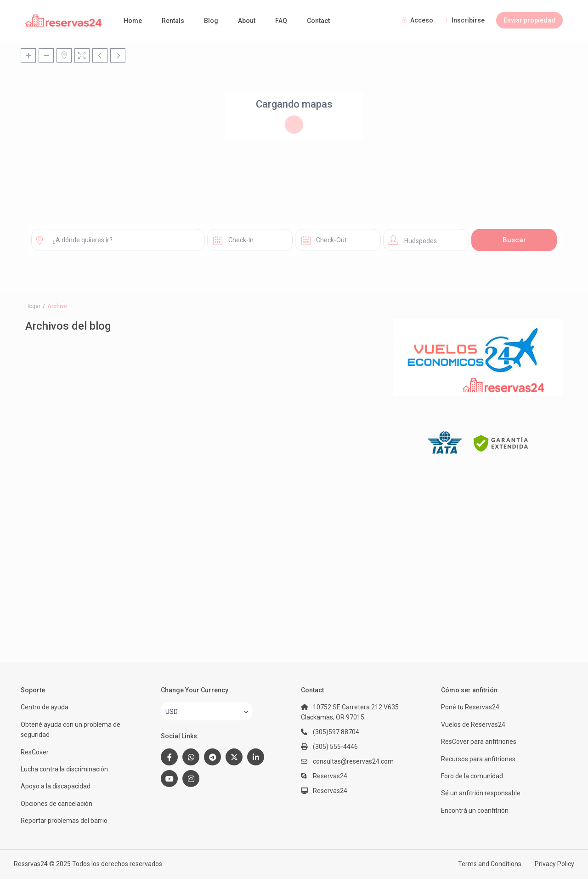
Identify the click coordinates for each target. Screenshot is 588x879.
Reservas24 (330, 791)
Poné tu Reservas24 (470, 707)
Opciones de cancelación (57, 804)
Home (133, 21)
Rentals (173, 21)
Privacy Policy (554, 864)
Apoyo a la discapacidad (56, 786)
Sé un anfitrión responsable (481, 793)
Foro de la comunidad (472, 776)
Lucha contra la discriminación (64, 769)
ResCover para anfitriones (479, 742)
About (247, 21)
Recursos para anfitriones (478, 759)
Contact (318, 21)
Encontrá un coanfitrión (475, 811)
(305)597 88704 (336, 732)
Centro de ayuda (45, 707)
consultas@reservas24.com (353, 761)
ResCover (35, 752)
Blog (211, 21)
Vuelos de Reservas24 (473, 725)
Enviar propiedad (529, 20)
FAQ (281, 21)
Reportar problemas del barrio (64, 821)
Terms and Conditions (490, 864)
